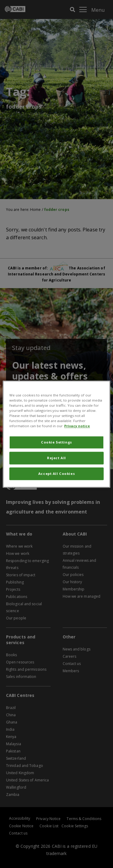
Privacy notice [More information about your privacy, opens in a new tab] (77, 426)
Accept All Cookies (56, 474)
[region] (56, 434)
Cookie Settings (56, 442)
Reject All (56, 458)
